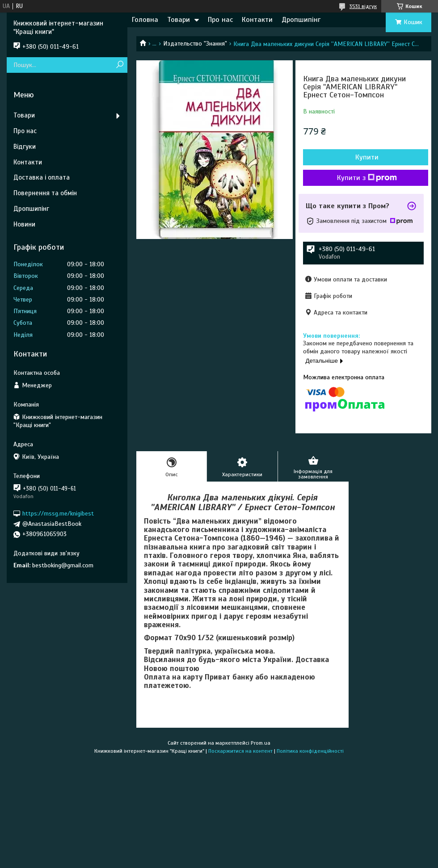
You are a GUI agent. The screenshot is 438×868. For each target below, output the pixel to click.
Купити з (367, 178)
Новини (24, 224)
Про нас (220, 20)
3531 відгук (363, 6)
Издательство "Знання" (195, 44)
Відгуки (25, 147)
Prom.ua (261, 743)
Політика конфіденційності (310, 751)
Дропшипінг (301, 20)
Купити (367, 157)
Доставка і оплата (42, 177)
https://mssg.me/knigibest (58, 514)
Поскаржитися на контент (240, 751)
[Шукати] (120, 65)
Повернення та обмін (45, 193)
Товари (179, 20)
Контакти (257, 20)
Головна (145, 20)
